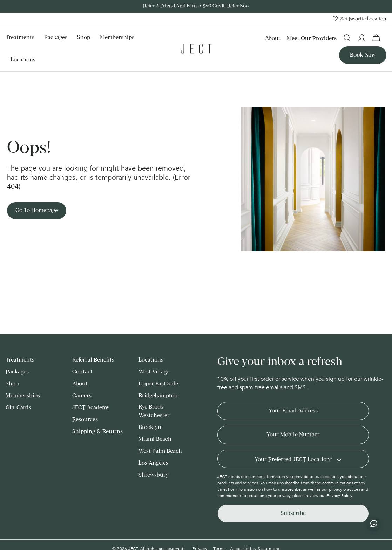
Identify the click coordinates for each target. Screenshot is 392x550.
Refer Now (238, 6)
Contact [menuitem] (82, 372)
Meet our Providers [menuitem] (312, 38)
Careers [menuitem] (82, 396)
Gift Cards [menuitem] (18, 408)
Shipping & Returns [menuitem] (97, 432)
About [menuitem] (273, 38)
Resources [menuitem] (85, 420)
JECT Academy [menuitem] (91, 408)
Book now (363, 55)
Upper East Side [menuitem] (158, 384)
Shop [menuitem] (84, 37)
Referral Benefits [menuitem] (93, 360)
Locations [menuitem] (23, 60)
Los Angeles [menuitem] (153, 463)
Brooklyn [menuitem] (150, 427)
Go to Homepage (37, 210)
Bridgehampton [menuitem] (158, 396)
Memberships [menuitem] (117, 37)
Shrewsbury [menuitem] (154, 475)
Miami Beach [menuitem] (155, 439)
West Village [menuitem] (154, 372)
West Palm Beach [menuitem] (160, 451)
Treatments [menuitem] (20, 37)
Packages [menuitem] (56, 37)
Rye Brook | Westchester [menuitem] (154, 411)
